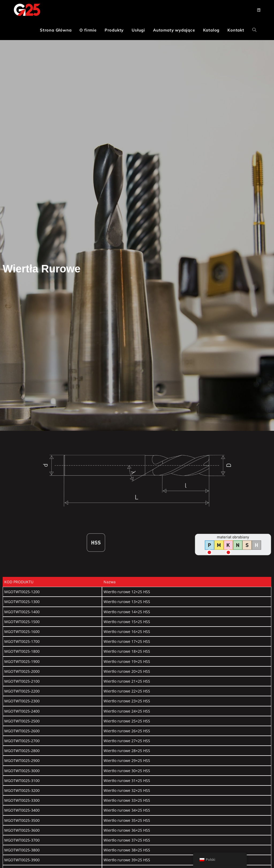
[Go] (209, 552)
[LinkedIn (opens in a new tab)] (259, 10)
